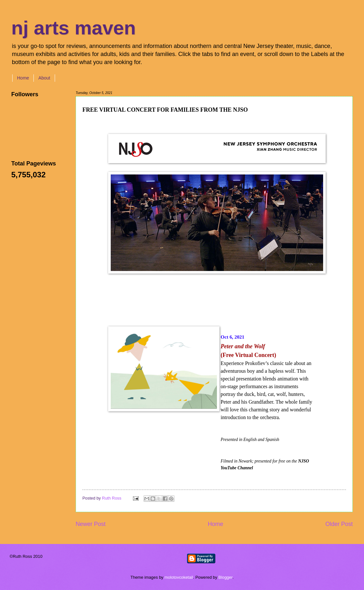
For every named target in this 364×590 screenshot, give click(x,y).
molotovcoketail (179, 577)
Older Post (339, 524)
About (44, 78)
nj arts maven (74, 28)
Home (23, 78)
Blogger (226, 577)
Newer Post (91, 524)
